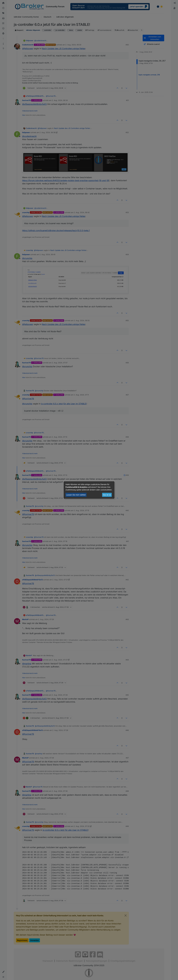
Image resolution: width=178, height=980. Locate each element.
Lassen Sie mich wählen (76, 495)
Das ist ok (107, 495)
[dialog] (89, 490)
